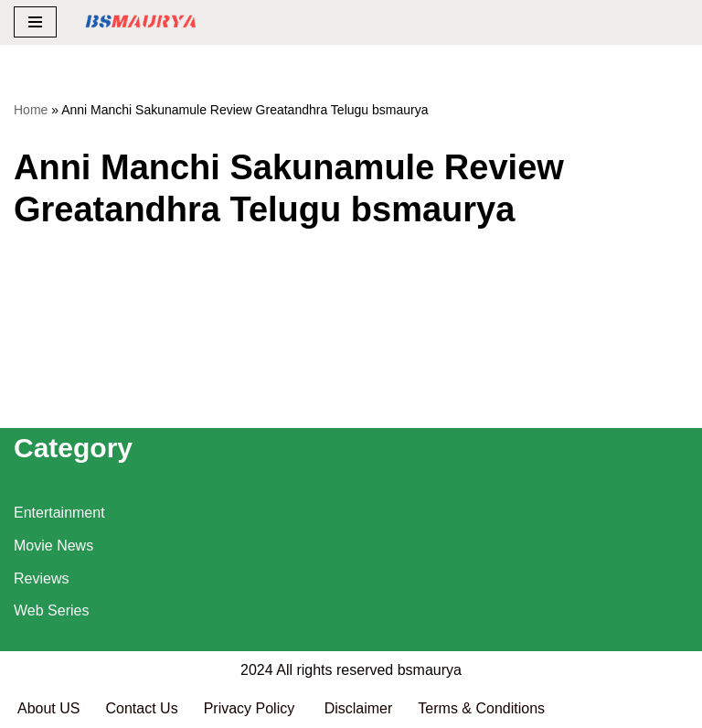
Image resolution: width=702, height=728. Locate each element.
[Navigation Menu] (35, 22)
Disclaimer (359, 708)
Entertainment (59, 513)
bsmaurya (430, 670)
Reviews (41, 578)
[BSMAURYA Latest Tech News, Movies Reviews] (141, 22)
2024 (257, 670)
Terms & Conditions (481, 708)
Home (31, 110)
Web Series (51, 610)
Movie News (53, 546)
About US (48, 708)
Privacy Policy (251, 708)
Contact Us (141, 708)
